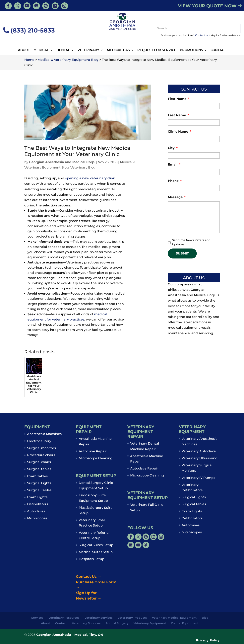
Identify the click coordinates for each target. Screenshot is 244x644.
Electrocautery (39, 441)
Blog (205, 618)
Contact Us (89, 577)
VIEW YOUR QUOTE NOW (210, 6)
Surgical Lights (39, 483)
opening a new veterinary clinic (90, 178)
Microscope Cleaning (96, 458)
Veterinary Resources (64, 618)
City (173, 148)
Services (37, 618)
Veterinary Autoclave (199, 451)
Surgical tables (39, 469)
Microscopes (37, 518)
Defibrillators (38, 504)
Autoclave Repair (93, 451)
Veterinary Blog (83, 167)
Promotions (191, 50)
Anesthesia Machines (44, 434)
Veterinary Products (132, 618)
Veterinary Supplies (86, 623)
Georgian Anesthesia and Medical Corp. (62, 162)
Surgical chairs (39, 462)
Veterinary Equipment (150, 623)
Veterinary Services (98, 618)
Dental (63, 50)
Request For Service (157, 50)
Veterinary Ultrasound (200, 458)
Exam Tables (37, 476)
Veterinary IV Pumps (198, 478)
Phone (175, 181)
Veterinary (88, 50)
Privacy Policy (208, 640)
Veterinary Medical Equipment (174, 618)
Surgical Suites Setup (96, 545)
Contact (218, 50)
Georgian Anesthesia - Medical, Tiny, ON (70, 635)
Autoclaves (36, 511)
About (24, 50)
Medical (41, 50)
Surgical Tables (39, 490)
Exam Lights (37, 497)
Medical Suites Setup (96, 552)
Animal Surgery (117, 623)
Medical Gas (118, 50)
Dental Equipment (185, 623)
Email (174, 164)
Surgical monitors (41, 448)
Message (177, 197)
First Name (179, 99)
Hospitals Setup (91, 559)
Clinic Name (180, 132)
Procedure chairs (41, 455)
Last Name (178, 115)
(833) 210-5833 (29, 30)
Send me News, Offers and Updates (191, 242)
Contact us (202, 35)
